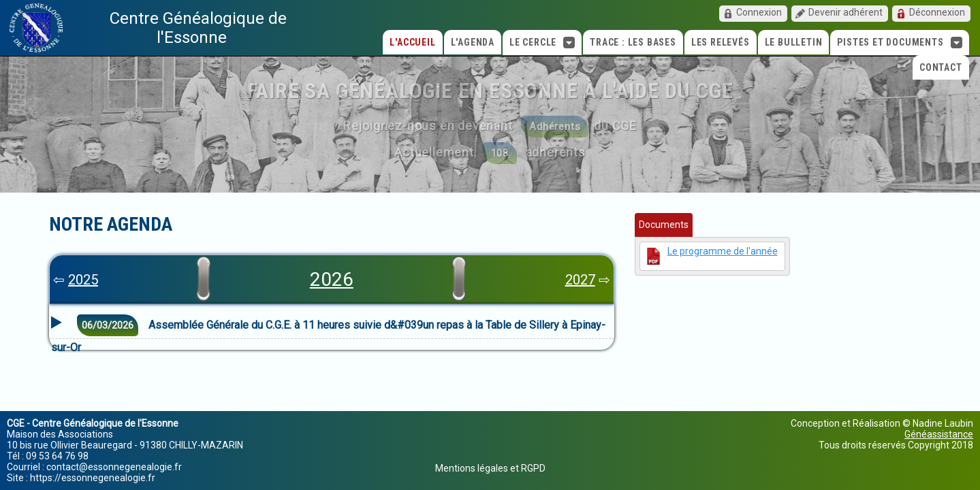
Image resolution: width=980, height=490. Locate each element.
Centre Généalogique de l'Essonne (198, 28)
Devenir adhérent (845, 12)
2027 (580, 280)
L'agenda (473, 42)
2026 (332, 279)
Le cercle (542, 43)
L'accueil (412, 42)
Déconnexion (937, 12)
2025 (83, 280)
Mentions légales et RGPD (490, 468)
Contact (941, 67)
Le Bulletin (794, 42)
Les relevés (721, 42)
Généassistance (939, 434)
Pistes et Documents (899, 43)
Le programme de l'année (723, 251)
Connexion (759, 12)
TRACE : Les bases (633, 42)
